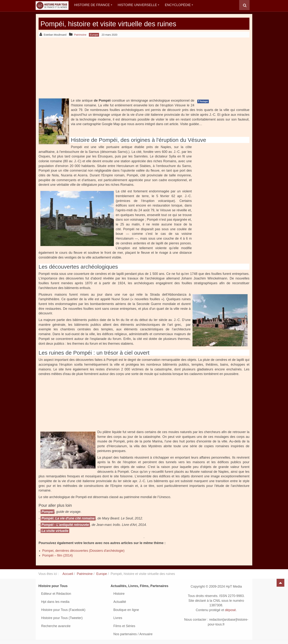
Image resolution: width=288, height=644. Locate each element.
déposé (230, 610)
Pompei (47, 512)
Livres (118, 618)
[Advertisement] (144, 68)
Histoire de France (93, 5)
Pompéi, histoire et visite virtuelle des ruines (115, 24)
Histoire (119, 594)
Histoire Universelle (139, 5)
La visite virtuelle (55, 531)
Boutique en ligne (126, 610)
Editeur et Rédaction (56, 594)
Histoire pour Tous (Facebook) (63, 610)
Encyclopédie (179, 5)
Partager (203, 101)
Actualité (120, 602)
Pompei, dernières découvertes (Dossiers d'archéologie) (83, 551)
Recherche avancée (56, 626)
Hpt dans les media (55, 602)
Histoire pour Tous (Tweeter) (62, 618)
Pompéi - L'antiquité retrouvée (65, 525)
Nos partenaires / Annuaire (133, 634)
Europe (102, 574)
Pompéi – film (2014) (57, 555)
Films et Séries (124, 626)
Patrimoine (85, 574)
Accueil (68, 574)
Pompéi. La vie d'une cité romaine (68, 518)
